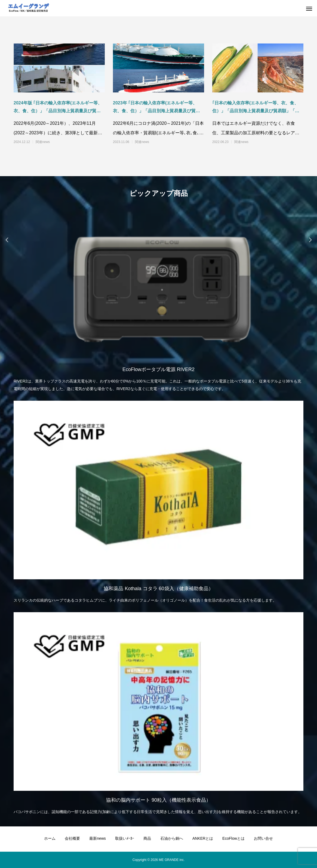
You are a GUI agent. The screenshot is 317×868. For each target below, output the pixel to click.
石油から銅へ (172, 838)
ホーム (50, 838)
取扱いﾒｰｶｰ (125, 838)
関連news (43, 142)
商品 (147, 838)
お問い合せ (263, 838)
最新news (98, 838)
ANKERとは (203, 838)
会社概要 (72, 838)
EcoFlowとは (233, 838)
